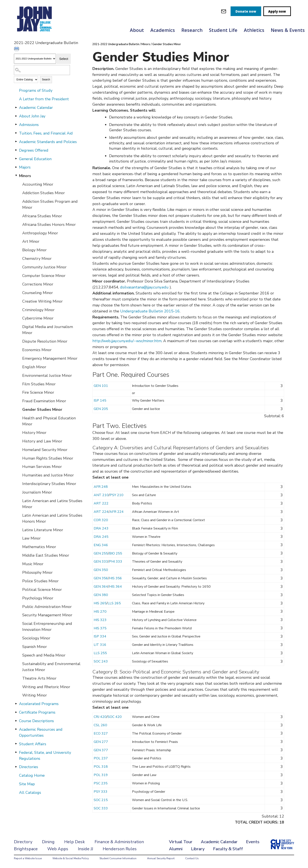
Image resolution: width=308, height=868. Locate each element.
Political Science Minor (42, 590)
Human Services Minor (42, 467)
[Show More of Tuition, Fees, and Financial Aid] (16, 133)
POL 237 (101, 758)
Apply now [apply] (277, 11)
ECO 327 (101, 733)
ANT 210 (101, 495)
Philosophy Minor (37, 572)
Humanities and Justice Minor (48, 475)
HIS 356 (115, 578)
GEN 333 (101, 562)
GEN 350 (101, 570)
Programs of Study (36, 90)
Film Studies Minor (39, 384)
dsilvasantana (132, 287)
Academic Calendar (36, 108)
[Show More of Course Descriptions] (16, 721)
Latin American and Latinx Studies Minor (52, 504)
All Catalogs (30, 793)
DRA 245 (101, 537)
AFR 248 (101, 487)
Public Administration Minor (47, 607)
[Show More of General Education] (16, 159)
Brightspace (26, 849)
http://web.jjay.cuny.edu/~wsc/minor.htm (127, 341)
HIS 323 (100, 620)
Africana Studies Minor (42, 216)
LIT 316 (100, 645)
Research (192, 30)
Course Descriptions (36, 721)
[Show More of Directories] (16, 767)
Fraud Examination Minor (44, 401)
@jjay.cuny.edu (156, 287)
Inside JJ (85, 849)
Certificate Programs (37, 712)
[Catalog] (35, 59)
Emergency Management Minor (50, 358)
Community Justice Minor (44, 267)
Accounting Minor (38, 184)
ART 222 (101, 503)
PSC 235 (101, 783)
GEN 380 (101, 595)
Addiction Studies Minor (44, 193)
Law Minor (31, 538)
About (137, 30)
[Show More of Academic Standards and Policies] (16, 142)
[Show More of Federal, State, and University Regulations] (16, 752)
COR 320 (101, 520)
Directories (29, 767)
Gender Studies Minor (42, 410)
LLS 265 (114, 603)
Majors (25, 167)
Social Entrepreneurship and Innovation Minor (47, 627)
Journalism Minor (37, 492)
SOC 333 (101, 808)
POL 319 (101, 775)
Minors (25, 176)
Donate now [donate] (246, 11)
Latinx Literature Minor (43, 530)
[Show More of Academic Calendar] (16, 107)
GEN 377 (101, 750)
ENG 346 (101, 545)
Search (46, 80)
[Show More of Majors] (16, 167)
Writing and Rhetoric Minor (46, 687)
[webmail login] (224, 11)
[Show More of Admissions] (16, 124)
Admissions (29, 125)
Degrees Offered (34, 150)
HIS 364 (115, 587)
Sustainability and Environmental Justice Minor (51, 667)
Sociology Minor (36, 638)
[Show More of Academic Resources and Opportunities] (16, 729)
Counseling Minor (38, 293)
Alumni (176, 849)
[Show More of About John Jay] (16, 116)
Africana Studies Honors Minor (49, 225)
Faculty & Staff (228, 849)
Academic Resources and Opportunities (41, 732)
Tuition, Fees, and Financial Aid (46, 133)
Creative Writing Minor (42, 301)
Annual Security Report (161, 858)
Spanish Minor (35, 647)
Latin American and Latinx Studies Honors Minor (52, 518)
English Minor (34, 367)
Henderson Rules (120, 849)
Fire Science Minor (38, 392)
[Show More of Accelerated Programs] (16, 704)
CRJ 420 (100, 717)
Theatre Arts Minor (39, 678)
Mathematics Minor (39, 547)
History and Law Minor (42, 441)
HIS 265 (100, 603)
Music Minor (33, 564)
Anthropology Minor (40, 233)
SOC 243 (101, 661)
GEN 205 (101, 409)
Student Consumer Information (118, 858)
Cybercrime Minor (38, 318)
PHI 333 (116, 562)
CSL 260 (100, 725)
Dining (48, 842)
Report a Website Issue (28, 858)
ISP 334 (100, 636)
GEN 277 (101, 742)
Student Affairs (33, 744)
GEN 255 (101, 553)
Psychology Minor (38, 598)
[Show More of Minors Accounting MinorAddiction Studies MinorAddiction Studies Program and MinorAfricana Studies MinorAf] (16, 176)
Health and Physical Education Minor (49, 421)
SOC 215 (101, 800)
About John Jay (32, 116)
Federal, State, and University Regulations (45, 756)
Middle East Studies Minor (46, 555)
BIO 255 (116, 553)
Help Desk (75, 842)
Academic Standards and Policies (48, 142)
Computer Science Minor (44, 276)
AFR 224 (117, 512)
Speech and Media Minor (44, 655)
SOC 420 (115, 717)
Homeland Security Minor (45, 450)
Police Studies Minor (40, 581)
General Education (35, 159)
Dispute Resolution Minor (45, 341)
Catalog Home (32, 775)
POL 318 (101, 767)
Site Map (27, 784)
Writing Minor (35, 695)
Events (253, 842)
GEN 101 (101, 386)
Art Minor (31, 241)
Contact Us (192, 858)
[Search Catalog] (42, 70)
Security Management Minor (47, 615)
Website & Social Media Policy (71, 858)
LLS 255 (100, 653)
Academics (163, 30)
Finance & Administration (119, 842)
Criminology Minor (38, 310)
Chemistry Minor (37, 259)
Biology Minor (34, 250)
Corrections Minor (38, 284)
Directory (23, 842)
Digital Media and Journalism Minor (48, 330)
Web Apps (58, 849)
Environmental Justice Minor (47, 376)
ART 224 (101, 512)
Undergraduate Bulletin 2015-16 (150, 311)
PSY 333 (101, 792)
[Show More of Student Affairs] (16, 744)
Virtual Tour (181, 842)
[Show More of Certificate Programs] (16, 712)
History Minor (34, 433)
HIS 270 (100, 612)
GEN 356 (101, 578)
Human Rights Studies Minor (48, 458)
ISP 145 (100, 401)
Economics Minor (37, 350)
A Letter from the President (44, 99)
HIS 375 (100, 628)
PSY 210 (117, 495)
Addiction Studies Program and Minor (50, 204)
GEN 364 (101, 587)
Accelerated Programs (39, 704)
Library (198, 849)
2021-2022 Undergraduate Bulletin (116, 44)
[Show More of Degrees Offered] (16, 150)
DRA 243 (101, 528)
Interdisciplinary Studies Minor (49, 484)
